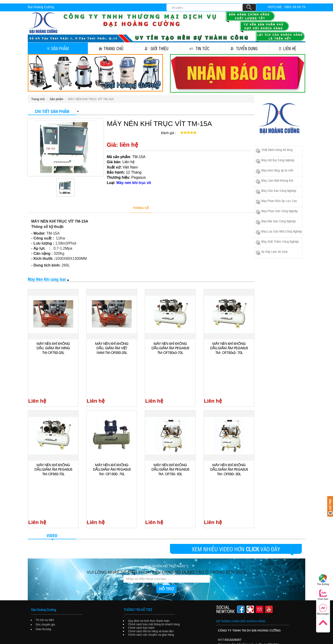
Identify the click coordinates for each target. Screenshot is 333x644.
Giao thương (43, 548)
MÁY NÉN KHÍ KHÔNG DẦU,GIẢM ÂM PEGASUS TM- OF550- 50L (229, 429)
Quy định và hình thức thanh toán (149, 539)
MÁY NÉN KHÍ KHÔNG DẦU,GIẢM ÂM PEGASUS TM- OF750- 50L (170, 429)
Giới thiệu (156, 48)
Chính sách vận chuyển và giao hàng (151, 553)
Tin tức (199, 48)
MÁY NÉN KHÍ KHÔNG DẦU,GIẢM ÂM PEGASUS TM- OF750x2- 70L (229, 348)
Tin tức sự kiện (45, 538)
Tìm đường (323, 580)
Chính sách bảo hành (141, 546)
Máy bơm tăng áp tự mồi (277, 170)
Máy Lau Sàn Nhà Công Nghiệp (282, 231)
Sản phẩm (58, 48)
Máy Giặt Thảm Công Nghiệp (280, 241)
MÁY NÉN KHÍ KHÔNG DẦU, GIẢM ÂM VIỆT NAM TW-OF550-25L (112, 348)
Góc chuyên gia (45, 543)
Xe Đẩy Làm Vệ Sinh (274, 251)
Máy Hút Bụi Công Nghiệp (278, 160)
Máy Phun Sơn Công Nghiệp (280, 211)
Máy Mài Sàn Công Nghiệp (279, 221)
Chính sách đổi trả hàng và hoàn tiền (151, 550)
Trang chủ (111, 48)
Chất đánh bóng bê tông (277, 149)
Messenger (323, 609)
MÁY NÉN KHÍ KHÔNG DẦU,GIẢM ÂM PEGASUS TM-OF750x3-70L (170, 348)
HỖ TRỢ (166, 508)
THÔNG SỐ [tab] (141, 208)
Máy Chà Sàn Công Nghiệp (279, 190)
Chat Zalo (323, 595)
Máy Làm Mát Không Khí (277, 180)
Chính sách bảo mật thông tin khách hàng (154, 543)
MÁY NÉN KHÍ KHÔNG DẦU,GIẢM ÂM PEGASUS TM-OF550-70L (53, 429)
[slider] (188, 133)
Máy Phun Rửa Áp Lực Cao (279, 201)
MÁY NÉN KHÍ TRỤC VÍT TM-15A (159, 124)
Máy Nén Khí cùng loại (47, 279)
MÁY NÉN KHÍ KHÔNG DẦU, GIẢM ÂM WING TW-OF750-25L (53, 348)
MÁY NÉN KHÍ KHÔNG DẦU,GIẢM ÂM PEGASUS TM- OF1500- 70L (112, 429)
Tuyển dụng (244, 48)
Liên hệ (288, 48)
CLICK (252, 467)
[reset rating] (179, 132)
